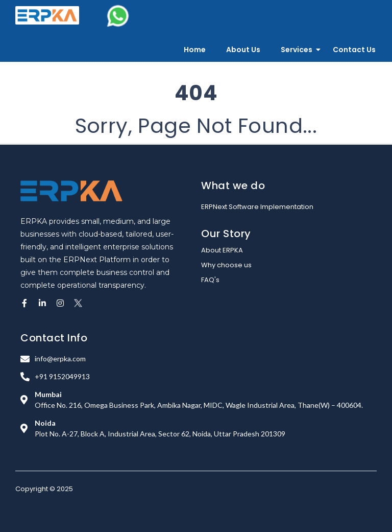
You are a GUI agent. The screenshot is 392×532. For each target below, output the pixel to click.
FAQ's (210, 280)
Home (195, 50)
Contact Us (354, 50)
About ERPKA (222, 250)
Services (297, 50)
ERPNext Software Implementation (257, 207)
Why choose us (226, 265)
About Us (243, 50)
